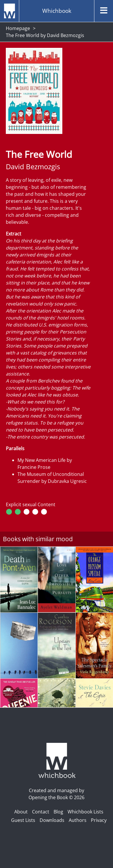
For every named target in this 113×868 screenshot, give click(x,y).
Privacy (99, 820)
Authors (78, 820)
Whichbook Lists (85, 812)
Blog (58, 812)
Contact (41, 812)
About (21, 812)
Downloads (52, 820)
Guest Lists (23, 820)
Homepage (18, 28)
